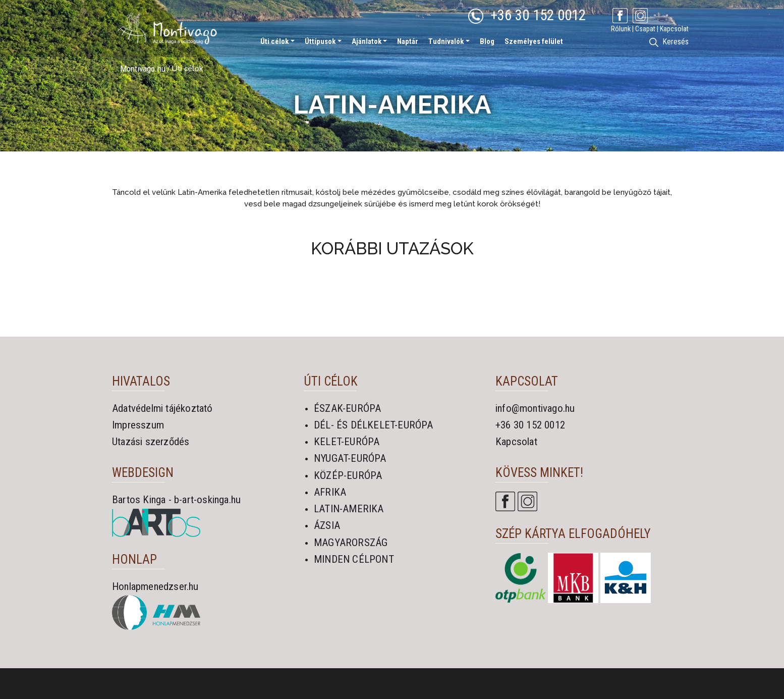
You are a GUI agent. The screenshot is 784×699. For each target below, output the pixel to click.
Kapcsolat (674, 29)
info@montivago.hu (535, 408)
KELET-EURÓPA (347, 442)
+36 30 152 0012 (527, 15)
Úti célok (274, 41)
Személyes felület (534, 41)
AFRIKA (330, 492)
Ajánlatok (367, 41)
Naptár (408, 41)
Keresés (669, 42)
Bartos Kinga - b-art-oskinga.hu (176, 500)
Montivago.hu (143, 69)
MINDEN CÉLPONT (354, 559)
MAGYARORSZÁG (351, 543)
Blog (487, 41)
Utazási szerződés (151, 442)
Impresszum (138, 425)
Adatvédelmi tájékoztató (162, 408)
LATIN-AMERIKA (349, 509)
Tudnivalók (446, 41)
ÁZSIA (327, 525)
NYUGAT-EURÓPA (350, 458)
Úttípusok (320, 41)
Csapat (645, 29)
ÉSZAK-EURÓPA (347, 408)
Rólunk (621, 29)
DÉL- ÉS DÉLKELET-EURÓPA (374, 425)
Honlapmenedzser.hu (155, 586)
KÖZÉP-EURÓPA (348, 475)
